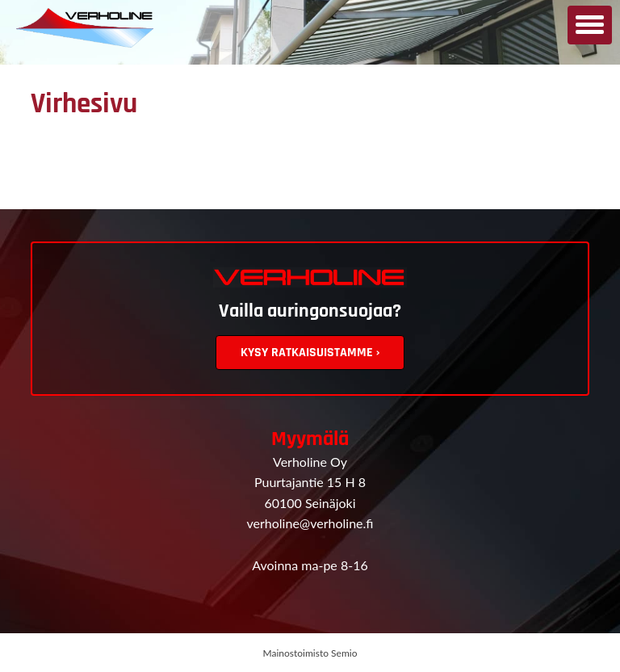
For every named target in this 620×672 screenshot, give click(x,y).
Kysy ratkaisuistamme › (310, 353)
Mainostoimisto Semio (310, 653)
